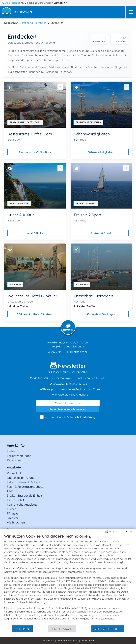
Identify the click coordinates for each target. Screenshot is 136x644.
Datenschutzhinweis (67, 641)
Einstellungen (62, 629)
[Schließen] (131, 532)
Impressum (48, 641)
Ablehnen (22, 629)
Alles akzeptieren (108, 629)
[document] (68, 579)
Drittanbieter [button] (87, 641)
